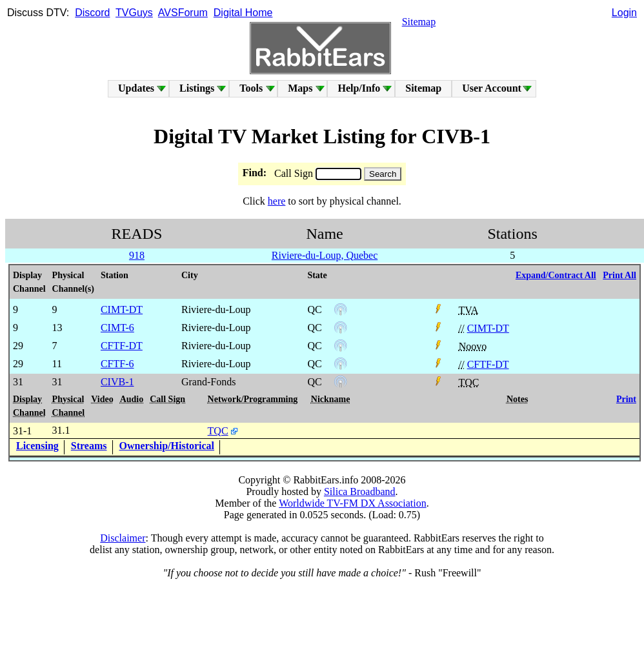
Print (626, 399)
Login (624, 13)
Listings (197, 88)
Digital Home (243, 13)
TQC (218, 431)
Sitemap (419, 22)
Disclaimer (123, 538)
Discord (92, 13)
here (277, 201)
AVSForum (183, 13)
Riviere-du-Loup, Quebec (325, 255)
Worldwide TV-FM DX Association (353, 503)
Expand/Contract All (556, 275)
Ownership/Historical (167, 446)
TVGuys (134, 13)
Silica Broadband (360, 491)
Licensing (37, 446)
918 (137, 255)
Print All (619, 275)
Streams (89, 446)
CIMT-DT (488, 328)
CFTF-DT (488, 364)
